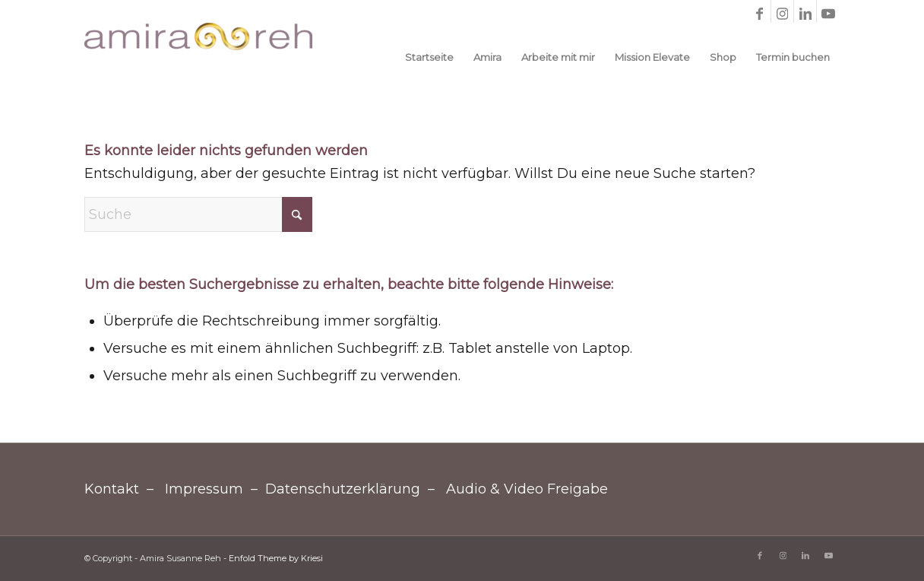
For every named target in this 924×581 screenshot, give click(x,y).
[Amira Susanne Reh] (198, 57)
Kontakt (112, 489)
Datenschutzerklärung (343, 489)
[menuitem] (429, 57)
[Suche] (198, 214)
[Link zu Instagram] (782, 11)
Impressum (204, 489)
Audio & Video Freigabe (527, 489)
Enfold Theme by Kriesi (276, 558)
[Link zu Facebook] (759, 11)
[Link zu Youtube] (828, 11)
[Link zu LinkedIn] (805, 11)
